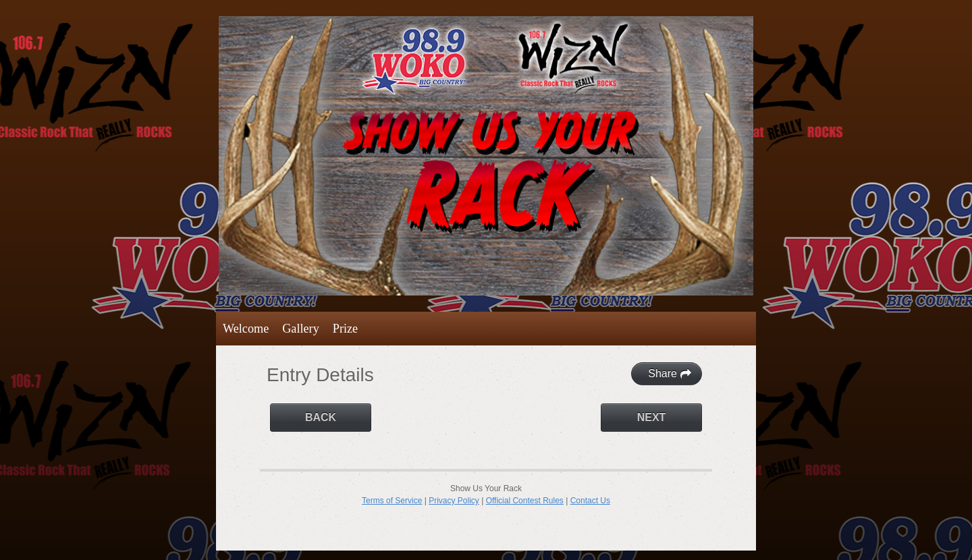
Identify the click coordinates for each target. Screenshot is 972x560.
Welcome (246, 329)
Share (670, 374)
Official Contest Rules (525, 501)
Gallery (301, 329)
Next (652, 417)
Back (321, 417)
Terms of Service (392, 501)
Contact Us (590, 501)
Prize (345, 329)
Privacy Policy (454, 501)
